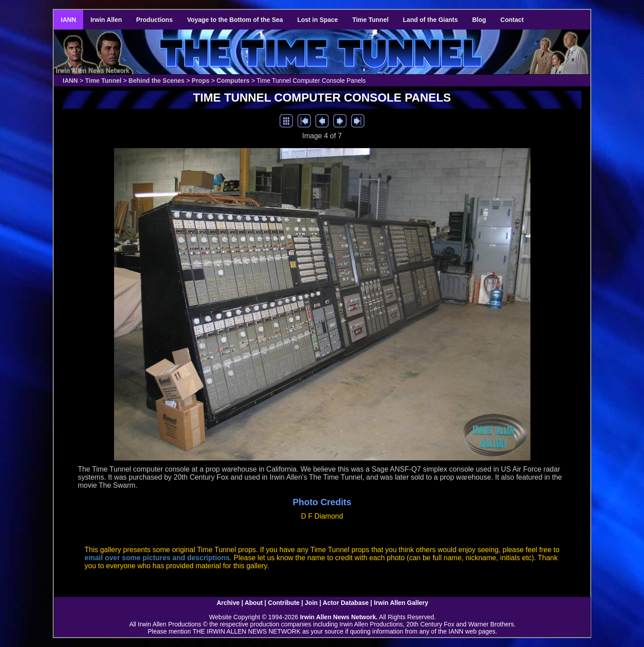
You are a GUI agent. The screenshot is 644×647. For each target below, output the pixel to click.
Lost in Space (318, 20)
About (254, 603)
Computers (233, 81)
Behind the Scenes (156, 81)
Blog (479, 20)
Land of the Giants (430, 20)
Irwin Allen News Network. (339, 617)
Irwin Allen (106, 20)
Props (201, 81)
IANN (68, 20)
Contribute (284, 603)
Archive (228, 603)
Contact (512, 20)
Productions (155, 20)
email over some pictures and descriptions (157, 558)
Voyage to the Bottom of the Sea (235, 20)
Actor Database (346, 603)
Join (311, 603)
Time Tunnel (371, 20)
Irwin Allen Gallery (401, 603)
